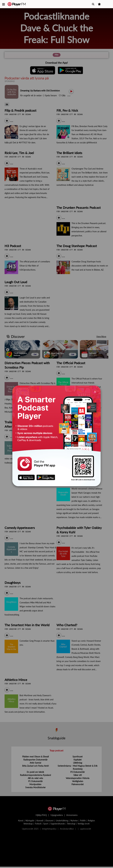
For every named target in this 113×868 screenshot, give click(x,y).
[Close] (95, 392)
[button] (4, 4)
